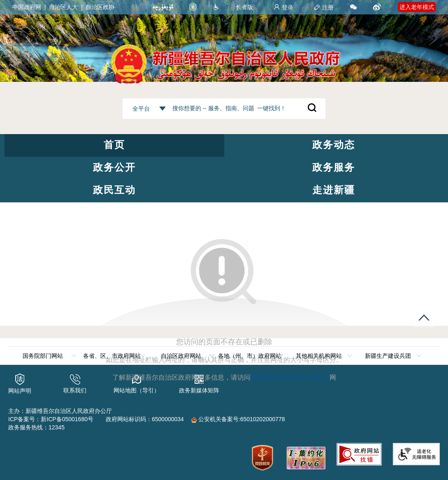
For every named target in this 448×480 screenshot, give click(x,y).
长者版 (244, 7)
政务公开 (114, 167)
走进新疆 (334, 190)
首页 (114, 145)
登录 (283, 7)
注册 (324, 7)
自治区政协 (100, 7)
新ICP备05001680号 (67, 419)
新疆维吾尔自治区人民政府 (290, 377)
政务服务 (334, 167)
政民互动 (114, 190)
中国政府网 (27, 7)
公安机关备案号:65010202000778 (238, 419)
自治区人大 (63, 7)
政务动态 (334, 145)
